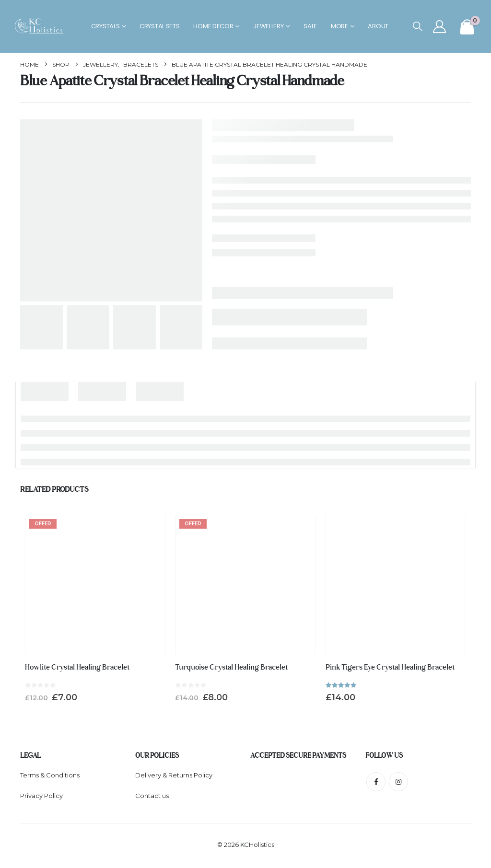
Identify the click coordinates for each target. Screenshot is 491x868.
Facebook (376, 782)
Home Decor (213, 26)
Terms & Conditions (50, 775)
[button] (418, 27)
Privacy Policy (41, 797)
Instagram (398, 782)
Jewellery (268, 26)
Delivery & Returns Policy (174, 775)
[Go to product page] (95, 585)
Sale (310, 26)
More (339, 26)
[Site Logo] (41, 27)
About (378, 26)
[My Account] (440, 27)
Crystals (105, 26)
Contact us (152, 797)
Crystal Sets (159, 26)
